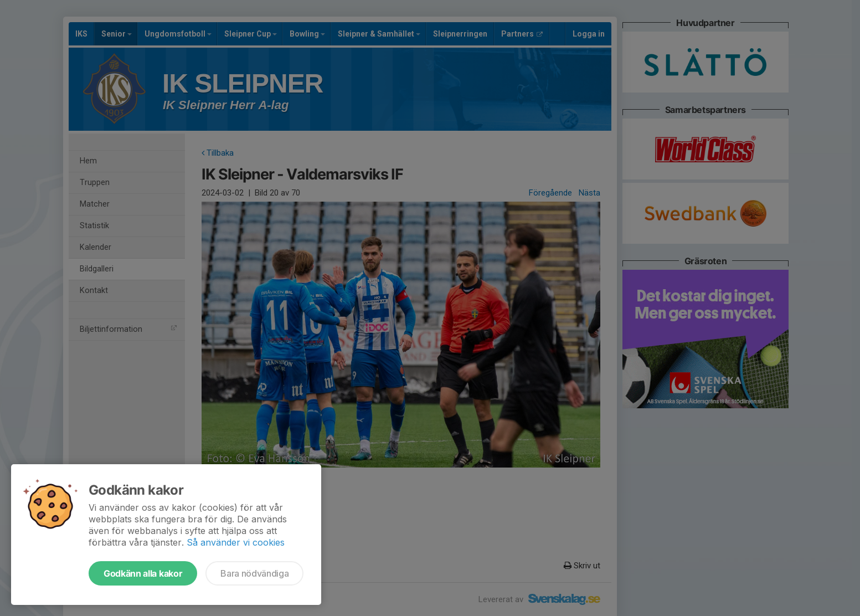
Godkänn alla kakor (143, 573)
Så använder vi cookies (236, 542)
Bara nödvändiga (254, 573)
